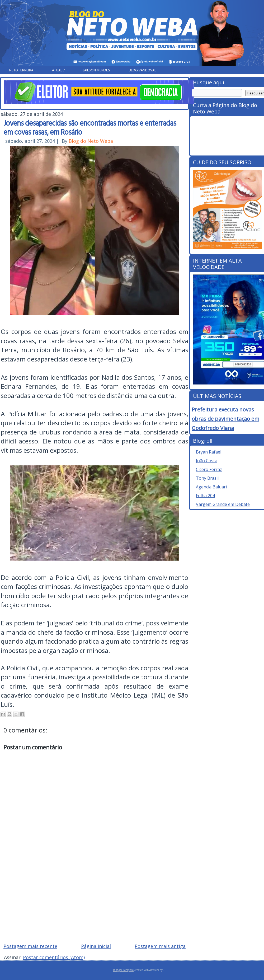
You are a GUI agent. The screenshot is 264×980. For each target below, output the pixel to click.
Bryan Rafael (209, 452)
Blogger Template (124, 970)
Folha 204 (205, 496)
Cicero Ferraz (209, 469)
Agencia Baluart (212, 487)
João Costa (207, 461)
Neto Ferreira (21, 70)
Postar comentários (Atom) (54, 957)
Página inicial (96, 946)
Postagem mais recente (30, 946)
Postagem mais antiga (160, 946)
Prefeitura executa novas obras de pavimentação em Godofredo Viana (225, 419)
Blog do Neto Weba (91, 141)
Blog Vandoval (142, 70)
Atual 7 (58, 70)
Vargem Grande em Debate (223, 504)
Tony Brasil (207, 478)
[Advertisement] (95, 901)
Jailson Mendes (97, 70)
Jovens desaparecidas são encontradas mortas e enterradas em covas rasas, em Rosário (90, 127)
